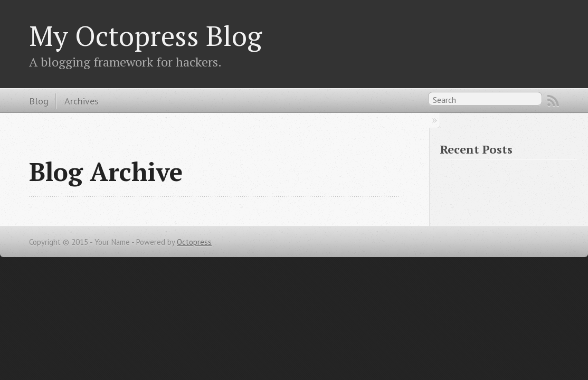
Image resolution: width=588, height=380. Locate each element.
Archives (82, 101)
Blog (39, 101)
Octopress (194, 242)
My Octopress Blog (145, 35)
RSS (553, 101)
